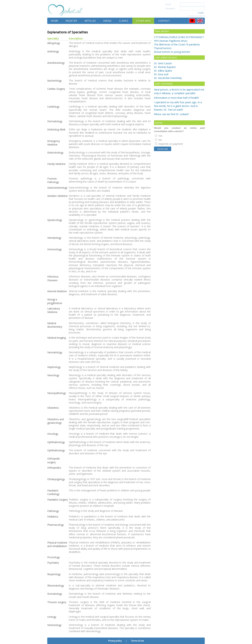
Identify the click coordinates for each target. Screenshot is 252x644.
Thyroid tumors (163, 48)
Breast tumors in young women (172, 52)
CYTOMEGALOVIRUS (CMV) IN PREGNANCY (179, 37)
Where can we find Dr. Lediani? (171, 114)
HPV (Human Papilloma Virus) (171, 41)
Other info (143, 21)
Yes (159, 136)
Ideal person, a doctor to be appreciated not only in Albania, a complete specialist (179, 91)
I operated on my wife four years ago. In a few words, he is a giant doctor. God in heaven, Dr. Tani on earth (178, 106)
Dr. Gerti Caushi (163, 63)
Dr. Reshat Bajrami (165, 67)
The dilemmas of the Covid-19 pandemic (177, 44)
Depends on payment (169, 144)
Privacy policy (115, 641)
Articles (90, 21)
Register (71, 21)
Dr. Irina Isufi (161, 74)
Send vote (163, 149)
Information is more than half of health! (176, 98)
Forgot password (197, 16)
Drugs (107, 21)
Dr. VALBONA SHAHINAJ (168, 78)
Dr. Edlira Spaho (163, 71)
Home (54, 21)
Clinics (124, 21)
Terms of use (137, 641)
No (158, 140)
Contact (164, 21)
